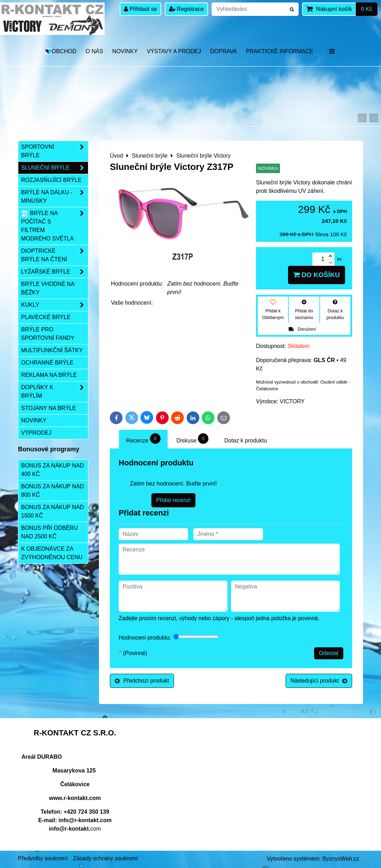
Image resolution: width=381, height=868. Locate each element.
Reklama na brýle (49, 375)
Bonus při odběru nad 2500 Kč (49, 532)
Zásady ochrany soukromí (105, 858)
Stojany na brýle (49, 408)
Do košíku (317, 275)
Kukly (55, 305)
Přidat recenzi (174, 500)
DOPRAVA (224, 51)
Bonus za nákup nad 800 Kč (52, 491)
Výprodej (36, 433)
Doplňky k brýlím (55, 392)
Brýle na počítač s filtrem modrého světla (55, 226)
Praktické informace (280, 51)
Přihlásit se (140, 9)
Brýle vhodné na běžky (48, 288)
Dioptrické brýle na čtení (55, 255)
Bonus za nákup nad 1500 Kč (52, 511)
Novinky (125, 51)
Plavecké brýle (46, 317)
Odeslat (329, 653)
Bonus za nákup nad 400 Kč (52, 470)
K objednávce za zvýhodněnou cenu (52, 553)
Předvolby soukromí (43, 858)
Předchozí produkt (142, 681)
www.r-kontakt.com (75, 798)
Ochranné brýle (47, 363)
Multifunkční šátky (52, 350)
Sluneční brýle (55, 168)
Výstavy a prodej (174, 51)
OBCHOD (60, 51)
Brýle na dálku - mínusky (55, 197)
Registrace (186, 9)
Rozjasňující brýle (51, 180)
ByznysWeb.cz (341, 859)
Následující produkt (319, 681)
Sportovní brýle (55, 151)
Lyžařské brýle (55, 272)
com (75, 829)
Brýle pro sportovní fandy (48, 334)
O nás (94, 51)
